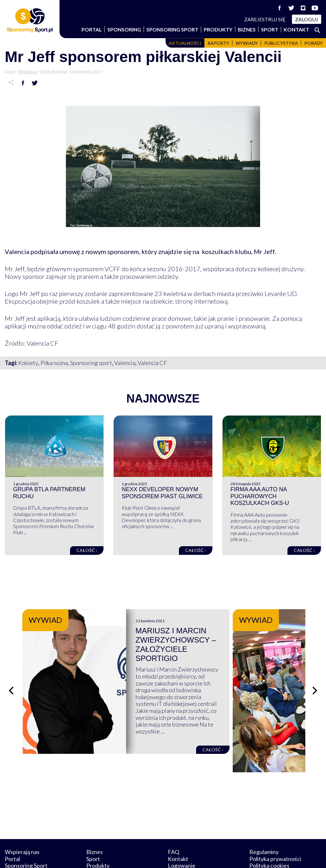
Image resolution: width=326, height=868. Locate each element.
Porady (314, 43)
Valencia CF (152, 363)
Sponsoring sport (91, 363)
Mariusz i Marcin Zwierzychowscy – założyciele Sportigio (221, 640)
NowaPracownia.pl (167, 856)
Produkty (218, 29)
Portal (92, 29)
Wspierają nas (22, 822)
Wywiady (247, 43)
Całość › (87, 550)
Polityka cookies (269, 836)
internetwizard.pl (222, 856)
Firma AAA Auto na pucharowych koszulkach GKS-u (260, 496)
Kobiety (28, 363)
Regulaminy (264, 822)
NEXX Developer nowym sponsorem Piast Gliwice (162, 493)
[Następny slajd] (315, 676)
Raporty (218, 43)
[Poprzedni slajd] (11, 676)
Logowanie (182, 836)
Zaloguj (307, 19)
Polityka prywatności (275, 829)
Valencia (125, 363)
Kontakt (296, 29)
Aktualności (185, 43)
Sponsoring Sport (172, 29)
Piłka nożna (54, 363)
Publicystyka (281, 43)
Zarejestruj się (265, 19)
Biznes (247, 29)
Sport (270, 29)
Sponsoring (124, 29)
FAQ (174, 822)
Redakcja (27, 72)
